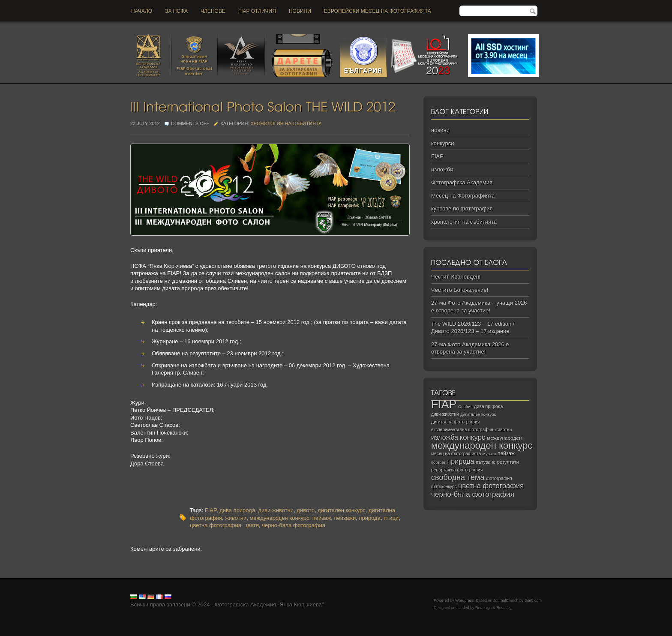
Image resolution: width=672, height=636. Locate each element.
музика (489, 454)
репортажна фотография (457, 470)
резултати (508, 462)
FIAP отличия (257, 11)
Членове (213, 11)
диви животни (276, 510)
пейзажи (345, 518)
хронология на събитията (286, 123)
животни (236, 518)
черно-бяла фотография (293, 525)
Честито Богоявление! (460, 290)
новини (300, 11)
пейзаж (322, 518)
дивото (306, 510)
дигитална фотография (456, 422)
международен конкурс (279, 518)
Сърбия (465, 406)
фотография (499, 478)
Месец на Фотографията (463, 196)
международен (504, 438)
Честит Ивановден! (456, 277)
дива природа (237, 510)
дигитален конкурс (342, 510)
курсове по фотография (462, 208)
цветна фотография (216, 525)
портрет (438, 462)
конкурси (442, 143)
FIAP (211, 510)
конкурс (473, 437)
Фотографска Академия (462, 182)
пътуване (486, 462)
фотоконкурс (444, 487)
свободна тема (458, 477)
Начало (142, 11)
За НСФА (176, 11)
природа (370, 518)
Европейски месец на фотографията (378, 11)
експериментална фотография (462, 430)
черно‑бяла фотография (473, 494)
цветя (252, 525)
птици (391, 518)
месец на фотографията (456, 454)
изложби (442, 169)
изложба (445, 437)
